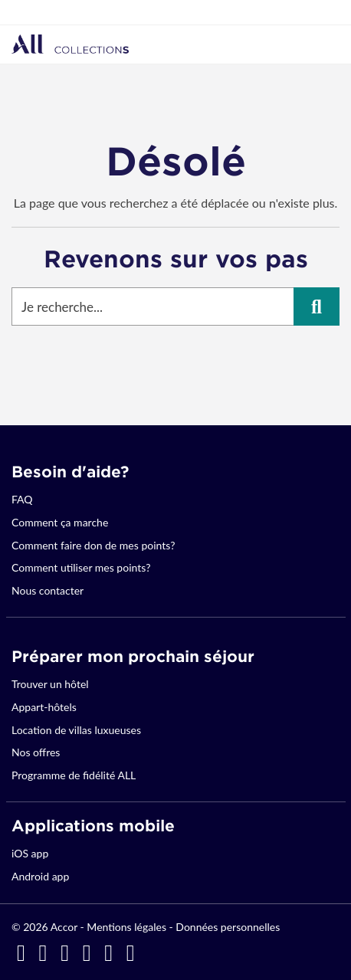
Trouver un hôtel (50, 684)
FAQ (22, 499)
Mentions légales (126, 927)
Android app (40, 876)
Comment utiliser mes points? (81, 567)
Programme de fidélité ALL (74, 775)
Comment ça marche (60, 522)
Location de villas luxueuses (76, 730)
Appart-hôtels (44, 707)
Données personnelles (228, 927)
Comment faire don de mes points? (93, 545)
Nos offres (36, 752)
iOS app (30, 853)
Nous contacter (48, 590)
